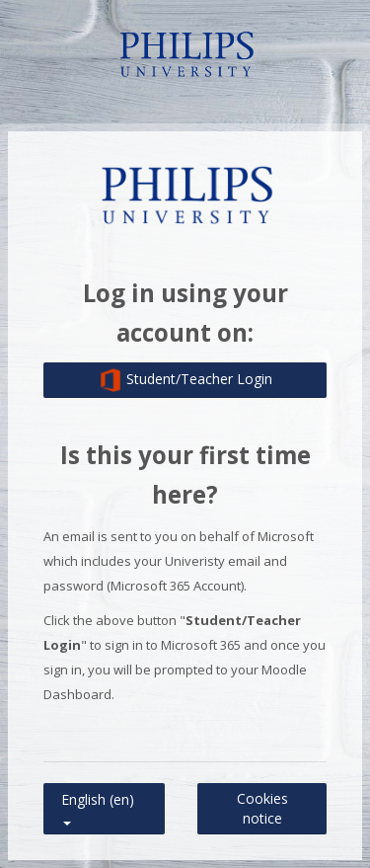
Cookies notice (262, 808)
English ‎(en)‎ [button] (98, 795)
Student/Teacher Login (185, 380)
